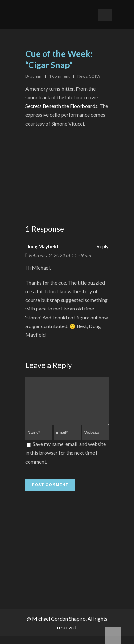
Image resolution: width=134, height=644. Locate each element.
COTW (95, 76)
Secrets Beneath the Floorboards (61, 106)
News (82, 76)
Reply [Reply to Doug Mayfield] (103, 246)
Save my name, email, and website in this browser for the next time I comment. (66, 460)
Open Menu (105, 15)
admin (36, 76)
